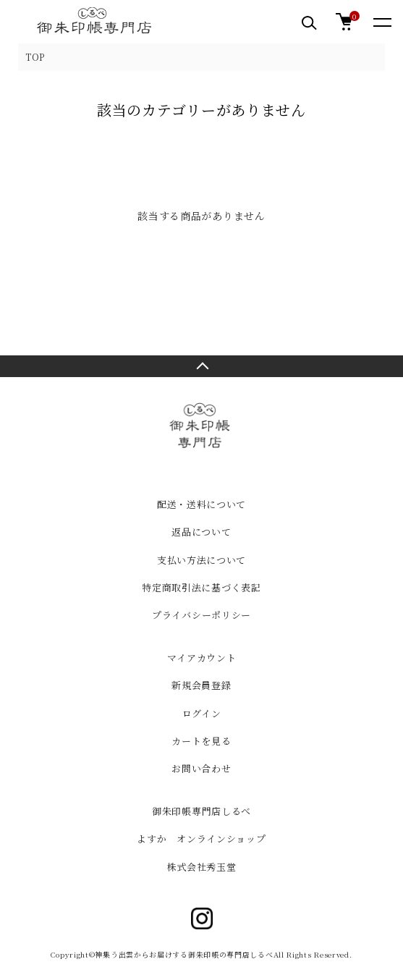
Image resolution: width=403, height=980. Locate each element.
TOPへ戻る (201, 366)
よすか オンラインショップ (201, 839)
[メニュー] (381, 22)
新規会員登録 (201, 685)
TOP (35, 57)
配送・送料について (201, 504)
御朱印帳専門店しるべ (201, 811)
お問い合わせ (201, 768)
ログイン (202, 713)
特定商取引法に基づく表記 (201, 587)
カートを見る (201, 741)
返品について (201, 532)
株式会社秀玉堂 (202, 867)
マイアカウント (202, 658)
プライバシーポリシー (201, 615)
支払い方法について (201, 560)
